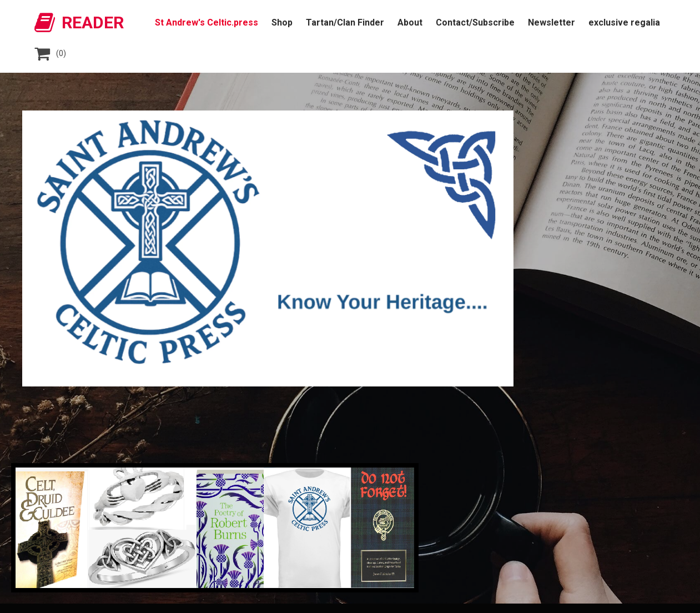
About (410, 22)
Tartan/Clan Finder (345, 22)
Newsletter (552, 22)
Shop (282, 22)
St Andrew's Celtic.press (207, 22)
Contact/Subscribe (475, 22)
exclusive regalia (624, 22)
